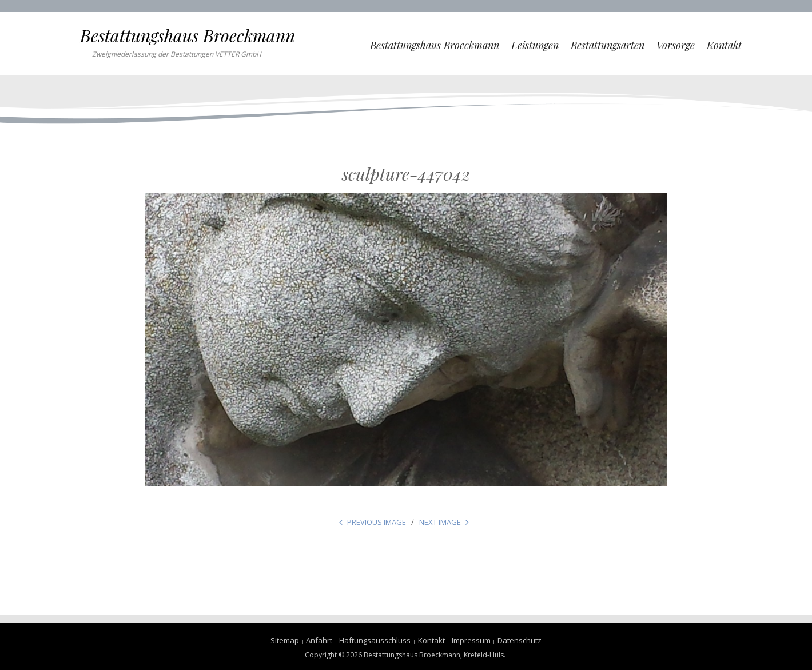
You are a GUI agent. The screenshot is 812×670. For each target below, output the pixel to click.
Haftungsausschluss (375, 640)
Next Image (440, 522)
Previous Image (377, 522)
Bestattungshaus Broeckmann (188, 35)
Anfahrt (319, 640)
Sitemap (285, 640)
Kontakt (724, 45)
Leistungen (535, 45)
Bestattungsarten (608, 45)
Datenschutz (520, 640)
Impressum (471, 640)
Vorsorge (676, 45)
